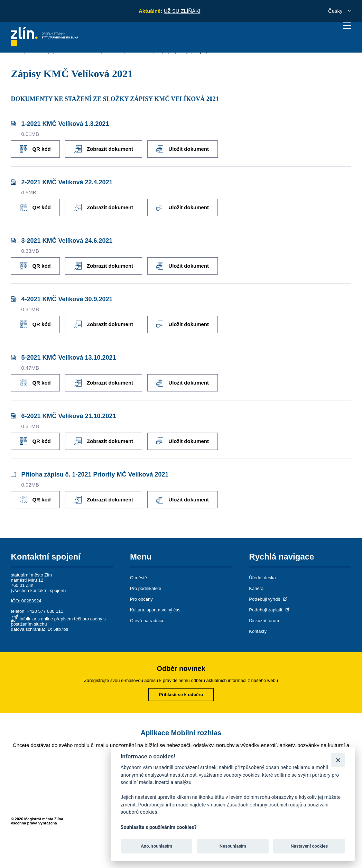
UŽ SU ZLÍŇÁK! (182, 11)
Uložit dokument (183, 149)
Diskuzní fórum (264, 621)
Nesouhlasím (233, 846)
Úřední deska (262, 578)
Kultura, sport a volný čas (155, 610)
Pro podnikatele (146, 588)
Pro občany (141, 599)
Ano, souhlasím (156, 846)
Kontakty (258, 631)
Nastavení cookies (309, 846)
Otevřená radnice (147, 621)
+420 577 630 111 (45, 611)
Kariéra (256, 588)
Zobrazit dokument (104, 149)
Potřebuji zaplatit (270, 610)
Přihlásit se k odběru (181, 695)
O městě (138, 578)
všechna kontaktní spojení (38, 590)
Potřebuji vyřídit (268, 599)
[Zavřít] (338, 760)
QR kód (35, 149)
